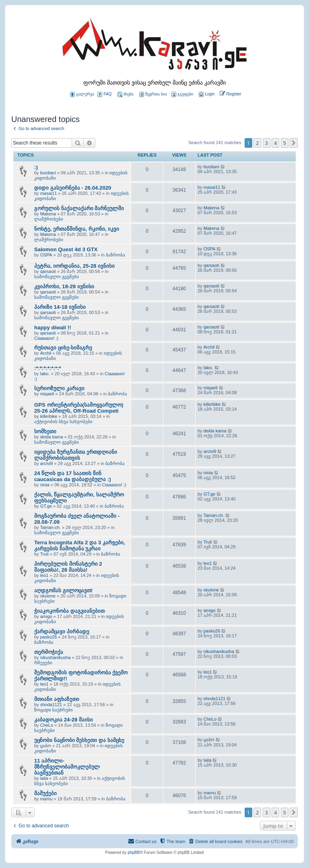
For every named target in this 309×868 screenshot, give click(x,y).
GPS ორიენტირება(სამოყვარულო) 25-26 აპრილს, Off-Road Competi (79, 408)
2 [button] (257, 143)
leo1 (44, 575)
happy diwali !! (53, 328)
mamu (46, 799)
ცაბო (46, 746)
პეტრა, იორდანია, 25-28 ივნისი (74, 266)
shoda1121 (51, 705)
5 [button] (285, 143)
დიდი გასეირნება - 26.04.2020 (73, 188)
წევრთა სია (153, 94)
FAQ (104, 94)
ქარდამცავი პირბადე (62, 631)
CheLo (47, 725)
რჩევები (43, 663)
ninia (45, 485)
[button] (294, 143)
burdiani (48, 173)
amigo (46, 616)
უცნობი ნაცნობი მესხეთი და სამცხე (79, 740)
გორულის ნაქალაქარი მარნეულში (79, 208)
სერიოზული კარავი (59, 388)
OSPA (46, 255)
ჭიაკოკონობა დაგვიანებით (69, 611)
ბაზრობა (115, 255)
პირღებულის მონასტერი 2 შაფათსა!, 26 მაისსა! (68, 567)
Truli (44, 554)
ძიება (126, 94)
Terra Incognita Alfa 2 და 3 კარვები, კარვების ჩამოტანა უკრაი (79, 546)
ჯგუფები (182, 94)
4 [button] (275, 143)
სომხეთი (45, 431)
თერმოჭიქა (49, 652)
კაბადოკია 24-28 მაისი (64, 720)
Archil (46, 353)
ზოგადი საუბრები (54, 710)
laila (44, 778)
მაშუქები (45, 793)
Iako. (45, 374)
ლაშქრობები (49, 219)
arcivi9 (47, 463)
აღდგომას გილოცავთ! (63, 590)
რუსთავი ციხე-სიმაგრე (63, 348)
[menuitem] (206, 94)
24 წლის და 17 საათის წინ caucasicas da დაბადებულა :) (73, 476)
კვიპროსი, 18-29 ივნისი (64, 286)
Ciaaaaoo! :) (46, 338)
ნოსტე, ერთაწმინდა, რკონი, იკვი (77, 229)
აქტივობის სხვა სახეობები (63, 422)
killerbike (49, 416)
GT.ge (46, 506)
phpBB (134, 852)
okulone (48, 596)
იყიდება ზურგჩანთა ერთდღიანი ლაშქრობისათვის (76, 455)
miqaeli (47, 394)
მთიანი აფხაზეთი (57, 699)
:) (36, 167)
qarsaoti (48, 271)
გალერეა (82, 94)
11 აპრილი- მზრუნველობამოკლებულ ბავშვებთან (67, 767)
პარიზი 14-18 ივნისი (60, 307)
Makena (48, 214)
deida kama (52, 437)
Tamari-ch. (50, 527)
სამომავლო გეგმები (57, 277)
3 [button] (267, 143)
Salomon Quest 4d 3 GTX (66, 249)
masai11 (49, 193)
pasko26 (49, 637)
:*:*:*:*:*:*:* (48, 368)
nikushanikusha (56, 657)
